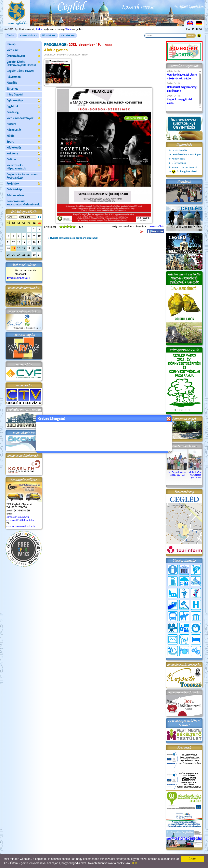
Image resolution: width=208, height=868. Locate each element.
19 (13, 248)
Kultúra (24, 124)
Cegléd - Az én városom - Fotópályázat (23, 176)
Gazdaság (24, 112)
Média (24, 136)
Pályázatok (14, 77)
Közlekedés (24, 148)
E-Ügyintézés (179, 163)
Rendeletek (178, 159)
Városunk (24, 50)
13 (19, 242)
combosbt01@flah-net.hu (20, 520)
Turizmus (24, 89)
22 (29, 248)
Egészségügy (24, 101)
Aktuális (24, 83)
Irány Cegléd (15, 94)
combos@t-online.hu (18, 517)
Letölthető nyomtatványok (186, 154)
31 (39, 255)
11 (8, 242)
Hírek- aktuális (29, 35)
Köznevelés (24, 130)
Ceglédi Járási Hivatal (20, 71)
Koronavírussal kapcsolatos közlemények (23, 203)
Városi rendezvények (24, 118)
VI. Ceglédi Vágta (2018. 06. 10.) (177, 472)
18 (8, 248)
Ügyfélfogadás (179, 150)
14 (24, 242)
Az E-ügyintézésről (184, 172)
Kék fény (24, 154)
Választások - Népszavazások (24, 167)
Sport (24, 142)
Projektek (24, 184)
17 (39, 242)
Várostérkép (68, 35)
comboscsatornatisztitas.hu (21, 526)
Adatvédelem (15, 195)
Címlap (11, 35)
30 (34, 255)
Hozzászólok (157, 226)
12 (13, 242)
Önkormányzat (24, 56)
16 (34, 242)
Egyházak (24, 107)
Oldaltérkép (49, 35)
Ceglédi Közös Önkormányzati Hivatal (24, 63)
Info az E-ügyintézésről (184, 167)
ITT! (135, 863)
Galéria (24, 160)
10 (39, 236)
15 (29, 242)
